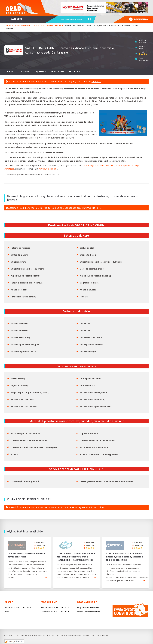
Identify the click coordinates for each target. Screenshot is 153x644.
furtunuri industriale (48, 169)
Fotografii (58, 72)
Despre (11, 72)
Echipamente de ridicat (51, 26)
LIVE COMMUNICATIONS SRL (81, 634)
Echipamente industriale (26, 26)
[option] (104, 8)
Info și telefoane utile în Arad (88, 607)
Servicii (41, 72)
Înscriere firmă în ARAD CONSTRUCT (55, 607)
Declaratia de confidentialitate (88, 611)
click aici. (96, 81)
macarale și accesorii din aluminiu (98, 165)
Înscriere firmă (139, 19)
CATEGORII (14, 19)
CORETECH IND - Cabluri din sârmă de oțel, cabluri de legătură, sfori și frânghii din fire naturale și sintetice (76, 556)
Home (8, 26)
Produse (26, 72)
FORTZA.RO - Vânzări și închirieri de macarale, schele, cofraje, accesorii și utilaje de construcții (124, 556)
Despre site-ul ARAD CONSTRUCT (18, 607)
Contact (75, 72)
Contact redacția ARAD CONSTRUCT (55, 611)
